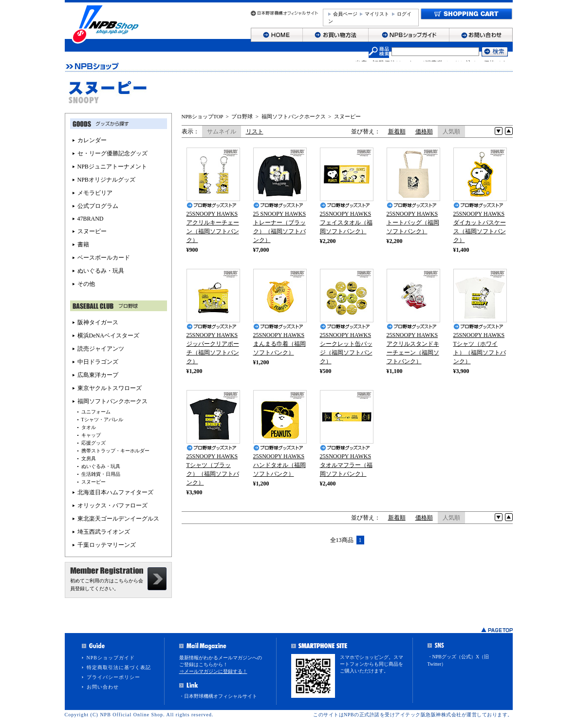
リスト (255, 131)
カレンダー (92, 140)
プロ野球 (242, 116)
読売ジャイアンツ (101, 349)
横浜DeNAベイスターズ (108, 336)
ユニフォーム (96, 412)
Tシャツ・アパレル (102, 420)
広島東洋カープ (98, 375)
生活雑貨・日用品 (101, 474)
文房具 (89, 458)
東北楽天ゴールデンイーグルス (118, 519)
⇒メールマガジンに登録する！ (213, 671)
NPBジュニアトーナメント (112, 167)
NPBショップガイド (111, 658)
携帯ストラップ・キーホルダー (115, 451)
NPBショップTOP (203, 116)
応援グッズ (93, 443)
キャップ (91, 435)
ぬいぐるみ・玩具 (101, 271)
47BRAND (91, 219)
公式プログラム (98, 206)
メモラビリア (95, 193)
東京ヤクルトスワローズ (110, 388)
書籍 (83, 244)
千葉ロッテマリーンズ (107, 545)
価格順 (424, 131)
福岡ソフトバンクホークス (294, 116)
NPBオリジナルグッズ (106, 180)
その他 (86, 284)
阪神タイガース (98, 322)
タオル (89, 427)
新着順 (397, 131)
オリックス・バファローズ (112, 505)
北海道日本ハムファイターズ (115, 492)
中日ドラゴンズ (98, 362)
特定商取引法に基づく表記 (119, 667)
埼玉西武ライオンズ (104, 532)
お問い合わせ (103, 687)
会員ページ (345, 14)
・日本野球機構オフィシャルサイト (218, 696)
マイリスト (377, 14)
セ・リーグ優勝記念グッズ (112, 153)
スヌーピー (347, 116)
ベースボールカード (104, 258)
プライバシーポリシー (113, 677)
